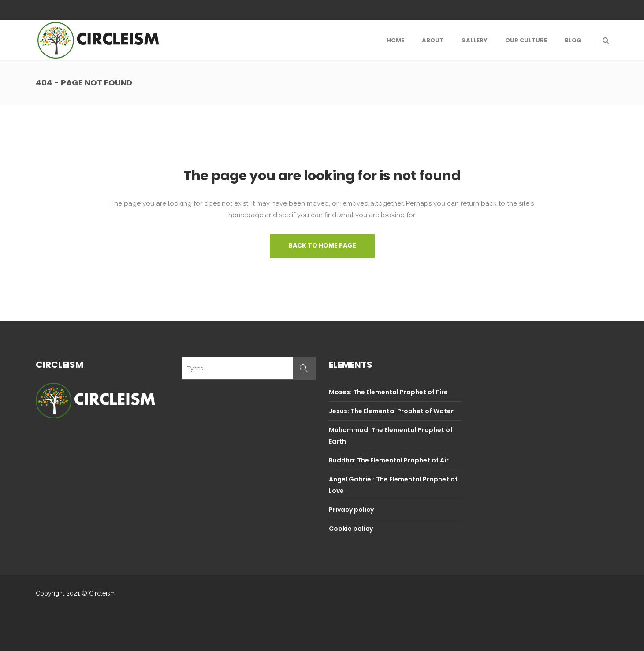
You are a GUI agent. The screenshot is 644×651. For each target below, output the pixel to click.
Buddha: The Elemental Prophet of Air (389, 460)
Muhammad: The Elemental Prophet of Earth (391, 436)
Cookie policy (351, 529)
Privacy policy (351, 510)
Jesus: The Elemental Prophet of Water (391, 411)
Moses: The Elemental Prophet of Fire (388, 392)
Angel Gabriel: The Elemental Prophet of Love (393, 485)
